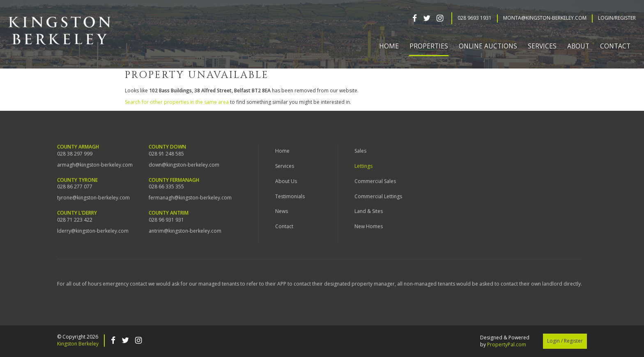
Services (285, 166)
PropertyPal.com (507, 344)
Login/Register (617, 18)
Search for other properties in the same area (177, 102)
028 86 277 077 (75, 187)
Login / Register (565, 341)
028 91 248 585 (166, 154)
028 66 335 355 (166, 187)
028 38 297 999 (75, 154)
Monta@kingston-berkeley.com (545, 18)
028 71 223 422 (75, 220)
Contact (615, 46)
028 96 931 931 (166, 220)
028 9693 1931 (475, 18)
